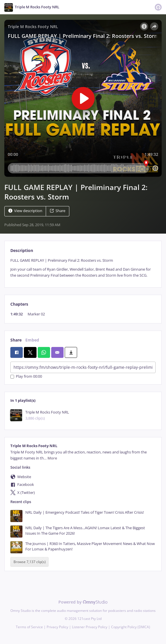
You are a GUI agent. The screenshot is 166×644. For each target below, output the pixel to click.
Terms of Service (29, 627)
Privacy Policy (57, 627)
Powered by (83, 602)
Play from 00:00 (26, 377)
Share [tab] (16, 340)
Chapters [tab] (19, 304)
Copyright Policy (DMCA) (131, 627)
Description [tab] (22, 250)
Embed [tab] (32, 340)
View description (25, 211)
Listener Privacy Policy (90, 627)
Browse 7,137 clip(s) (30, 562)
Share (58, 211)
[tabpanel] (83, 268)
